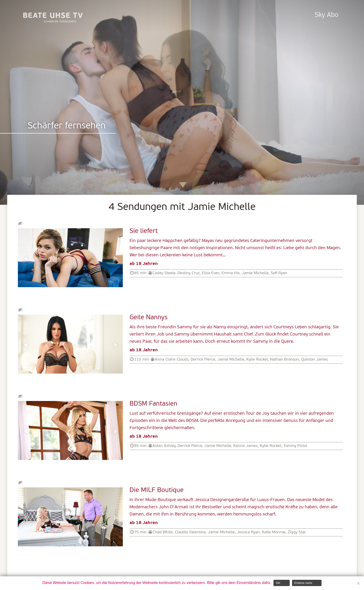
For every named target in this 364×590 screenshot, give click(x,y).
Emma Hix (231, 273)
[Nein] (358, 583)
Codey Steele (164, 273)
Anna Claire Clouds (172, 360)
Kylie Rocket (257, 360)
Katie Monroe (274, 532)
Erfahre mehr (303, 583)
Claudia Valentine (190, 532)
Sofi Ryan (279, 273)
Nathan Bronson (284, 360)
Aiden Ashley (164, 446)
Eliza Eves (211, 273)
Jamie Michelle (255, 273)
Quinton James (315, 360)
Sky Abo (327, 15)
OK (278, 583)
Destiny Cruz (189, 273)
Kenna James (245, 446)
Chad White (163, 532)
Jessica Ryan (248, 532)
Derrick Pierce (203, 360)
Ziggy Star (297, 532)
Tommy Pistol (295, 446)
